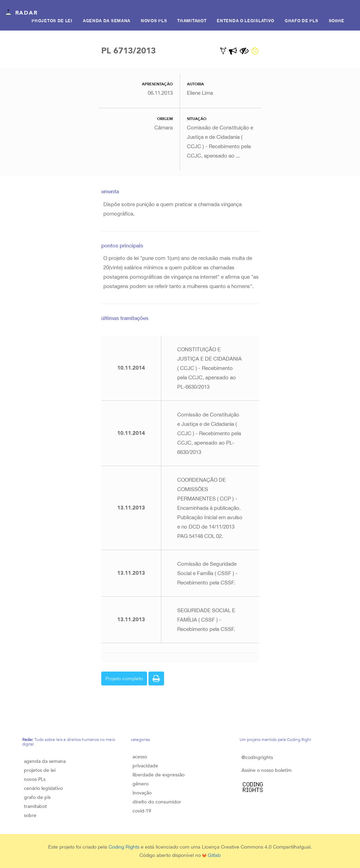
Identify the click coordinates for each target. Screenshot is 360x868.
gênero (140, 784)
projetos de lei (40, 770)
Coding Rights (124, 847)
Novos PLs (154, 21)
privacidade (145, 766)
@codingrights (257, 757)
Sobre (337, 21)
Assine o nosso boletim (267, 770)
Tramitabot (192, 21)
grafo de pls (37, 797)
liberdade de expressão (158, 775)
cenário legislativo (43, 788)
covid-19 (142, 811)
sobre (30, 815)
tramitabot (35, 806)
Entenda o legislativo (246, 21)
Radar (21, 13)
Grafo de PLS (301, 21)
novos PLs (35, 779)
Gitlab (211, 855)
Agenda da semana (107, 21)
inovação (142, 793)
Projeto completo (124, 679)
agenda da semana (45, 761)
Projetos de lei (52, 21)
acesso (140, 757)
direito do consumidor (157, 802)
